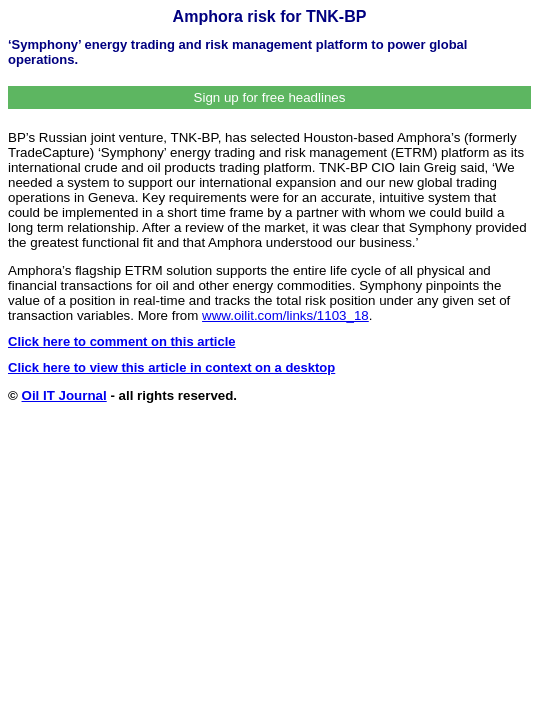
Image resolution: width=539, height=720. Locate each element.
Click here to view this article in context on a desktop (171, 367)
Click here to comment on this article (122, 341)
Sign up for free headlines (270, 97)
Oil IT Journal (64, 395)
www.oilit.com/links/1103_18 (285, 315)
